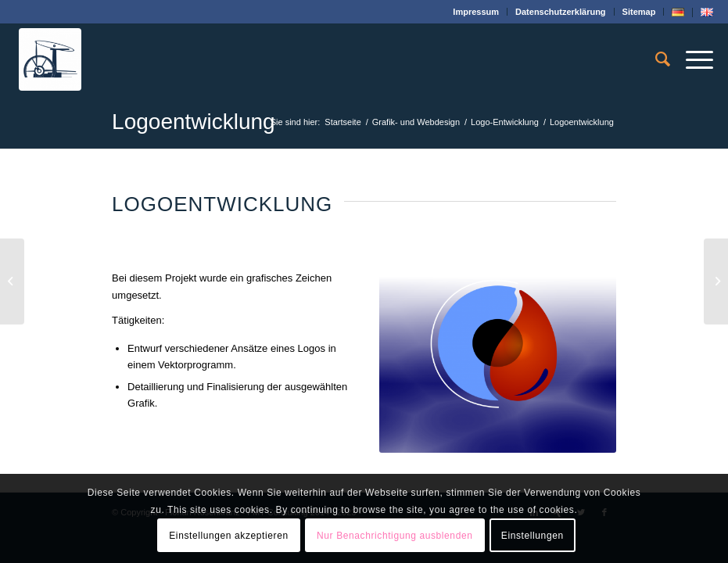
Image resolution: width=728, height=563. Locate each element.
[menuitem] (476, 12)
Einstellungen (533, 536)
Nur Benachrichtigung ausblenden (394, 536)
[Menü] (692, 59)
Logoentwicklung (194, 122)
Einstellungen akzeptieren (228, 536)
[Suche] (655, 59)
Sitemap (639, 12)
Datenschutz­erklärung (561, 12)
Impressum (476, 12)
